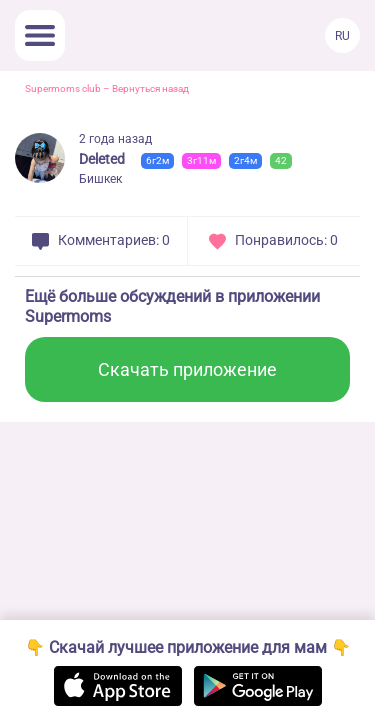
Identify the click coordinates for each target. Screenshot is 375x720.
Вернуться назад (150, 88)
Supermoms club (63, 88)
